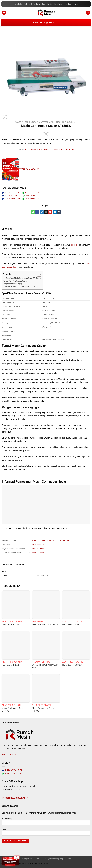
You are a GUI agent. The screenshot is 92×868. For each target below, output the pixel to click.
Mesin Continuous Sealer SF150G (13, 709)
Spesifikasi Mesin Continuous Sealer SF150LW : (23, 278)
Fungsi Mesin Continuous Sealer (15, 281)
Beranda (17, 122)
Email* (46, 832)
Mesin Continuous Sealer (67, 122)
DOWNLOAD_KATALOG (29, 169)
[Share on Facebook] (37, 212)
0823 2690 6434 (38, 549)
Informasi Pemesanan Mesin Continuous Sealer (21, 287)
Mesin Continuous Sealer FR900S (43, 709)
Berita (49, 4)
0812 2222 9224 (12, 193)
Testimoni (28, 4)
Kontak (68, 4)
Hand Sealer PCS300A (72, 665)
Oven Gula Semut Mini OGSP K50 (45, 666)
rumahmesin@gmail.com (46, 23)
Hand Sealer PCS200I (11, 665)
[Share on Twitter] (42, 212)
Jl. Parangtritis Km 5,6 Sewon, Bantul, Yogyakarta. (51, 541)
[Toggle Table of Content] (38, 275)
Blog (43, 4)
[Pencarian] (88, 13)
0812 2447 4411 (12, 196)
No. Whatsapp (46, 821)
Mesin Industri (30, 122)
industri (74, 245)
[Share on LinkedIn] (55, 212)
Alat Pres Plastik (46, 122)
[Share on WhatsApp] (33, 212)
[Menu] (4, 13)
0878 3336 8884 (12, 199)
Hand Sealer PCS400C (12, 624)
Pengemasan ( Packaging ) (13, 284)
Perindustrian (69, 149)
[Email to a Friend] (46, 212)
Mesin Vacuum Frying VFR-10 (45, 624)
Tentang (37, 4)
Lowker (76, 4)
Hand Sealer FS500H (72, 624)
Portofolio (18, 4)
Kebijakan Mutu (9, 754)
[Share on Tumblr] (59, 212)
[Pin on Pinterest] (50, 212)
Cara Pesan (58, 4)
